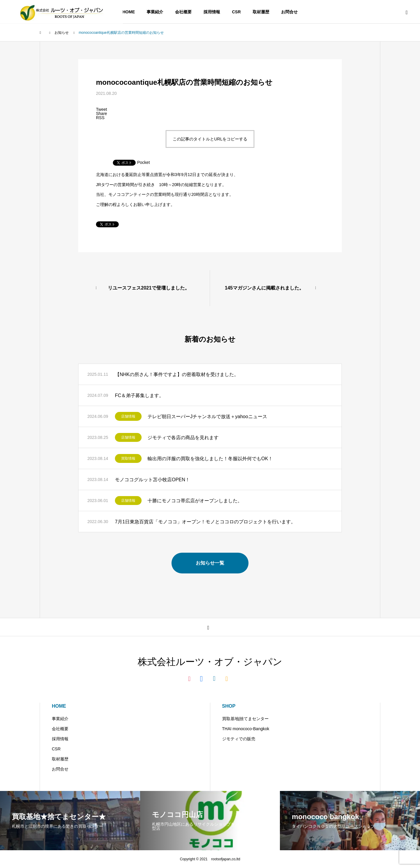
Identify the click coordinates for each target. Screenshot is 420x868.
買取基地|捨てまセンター (246, 719)
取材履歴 (261, 12)
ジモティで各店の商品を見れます (183, 438)
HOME (129, 12)
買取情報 (128, 458)
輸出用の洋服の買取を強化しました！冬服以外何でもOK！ (210, 459)
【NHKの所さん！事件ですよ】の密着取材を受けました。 (177, 374)
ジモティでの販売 (239, 739)
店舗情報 (128, 416)
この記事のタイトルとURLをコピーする (210, 139)
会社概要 (183, 12)
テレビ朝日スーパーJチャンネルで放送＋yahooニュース (207, 417)
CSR (236, 12)
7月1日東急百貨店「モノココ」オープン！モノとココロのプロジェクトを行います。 (205, 522)
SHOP (229, 706)
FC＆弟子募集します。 (139, 395)
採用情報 (212, 12)
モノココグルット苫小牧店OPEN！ (152, 480)
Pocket (144, 162)
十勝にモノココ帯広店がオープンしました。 (195, 501)
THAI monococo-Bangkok (246, 729)
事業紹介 (155, 12)
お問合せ (289, 12)
